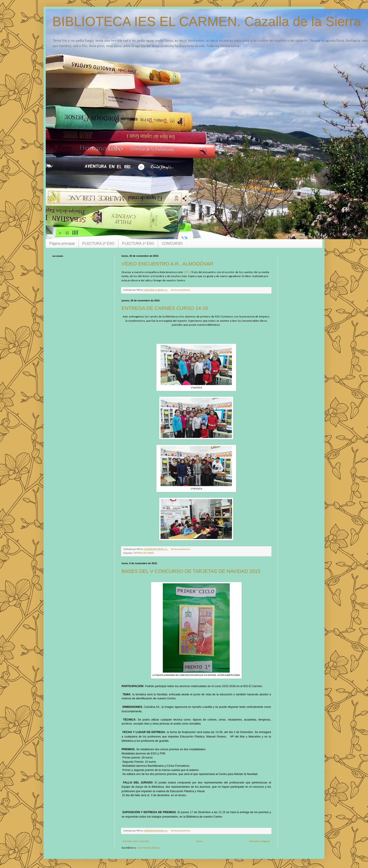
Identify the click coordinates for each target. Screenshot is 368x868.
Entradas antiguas (260, 841)
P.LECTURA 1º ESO (138, 243)
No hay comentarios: (181, 290)
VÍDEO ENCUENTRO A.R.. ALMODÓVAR (167, 264)
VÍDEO (187, 272)
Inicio (200, 841)
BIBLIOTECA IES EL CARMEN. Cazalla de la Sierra (207, 22)
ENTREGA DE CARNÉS (144, 553)
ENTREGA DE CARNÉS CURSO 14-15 (165, 308)
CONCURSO (172, 243)
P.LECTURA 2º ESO (98, 243)
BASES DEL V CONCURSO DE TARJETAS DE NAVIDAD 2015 (191, 571)
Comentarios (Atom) (148, 848)
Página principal (62, 243)
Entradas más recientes (136, 841)
